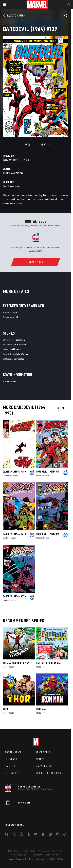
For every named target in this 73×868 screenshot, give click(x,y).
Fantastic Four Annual (49, 663)
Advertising (43, 752)
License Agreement (17, 859)
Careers (10, 766)
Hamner (46, 475)
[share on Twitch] (57, 835)
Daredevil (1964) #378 (14, 534)
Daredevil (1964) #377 (48, 534)
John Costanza (20, 359)
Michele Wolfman (21, 354)
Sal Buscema (12, 186)
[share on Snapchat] (43, 835)
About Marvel (13, 752)
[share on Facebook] (7, 835)
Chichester (7, 475)
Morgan (13, 538)
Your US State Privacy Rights (51, 851)
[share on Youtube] (36, 835)
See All (61, 409)
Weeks (15, 475)
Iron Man (41, 709)
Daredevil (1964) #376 (14, 596)
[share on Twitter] (14, 835)
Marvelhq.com (44, 766)
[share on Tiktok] (65, 835)
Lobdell (39, 475)
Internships (12, 773)
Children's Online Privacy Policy (47, 855)
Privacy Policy (29, 851)
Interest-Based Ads (38, 859)
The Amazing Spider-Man (16, 663)
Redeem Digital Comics (49, 773)
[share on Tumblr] (29, 835)
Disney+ (40, 759)
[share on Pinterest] (50, 835)
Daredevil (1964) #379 (48, 472)
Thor (6, 709)
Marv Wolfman (13, 173)
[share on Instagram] (21, 835)
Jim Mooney (15, 349)
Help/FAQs (11, 759)
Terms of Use (14, 851)
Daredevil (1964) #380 (14, 472)
